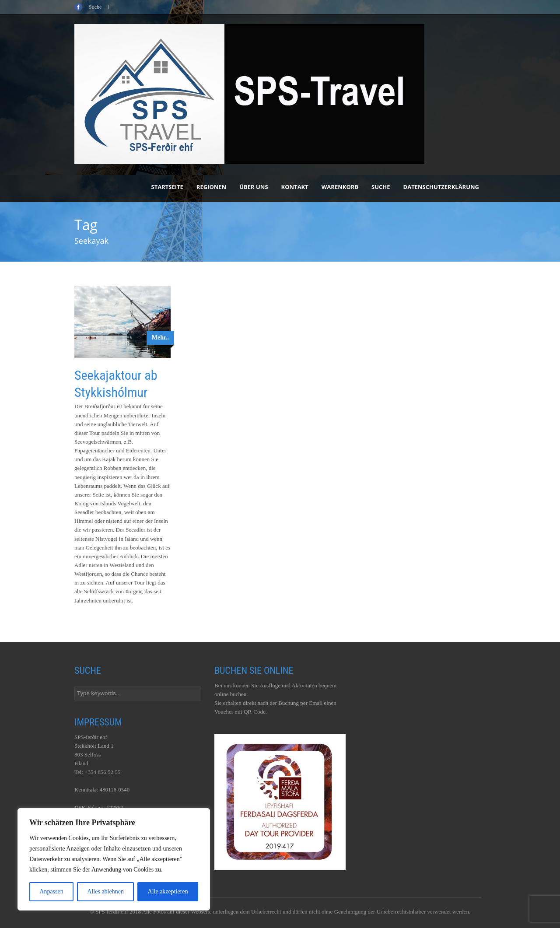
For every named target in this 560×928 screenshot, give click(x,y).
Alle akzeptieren (168, 891)
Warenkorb (340, 187)
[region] (114, 859)
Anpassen (51, 891)
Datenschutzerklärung (441, 187)
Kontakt (295, 187)
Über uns (254, 187)
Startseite (167, 187)
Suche (381, 187)
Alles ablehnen (105, 891)
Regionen (211, 187)
